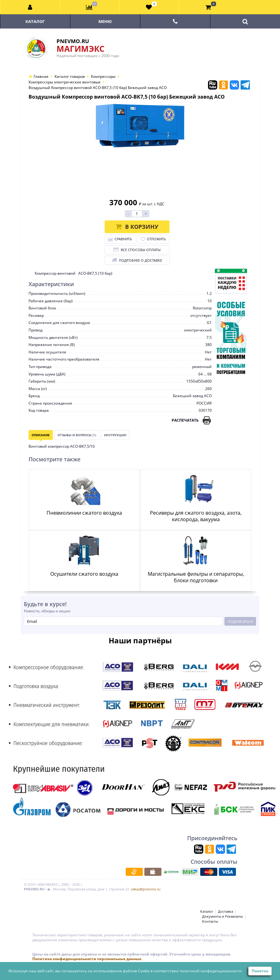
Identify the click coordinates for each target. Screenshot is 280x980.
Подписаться (240, 621)
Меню (105, 21)
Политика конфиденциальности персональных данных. (87, 959)
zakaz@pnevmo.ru (146, 889)
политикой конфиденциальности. (211, 971)
